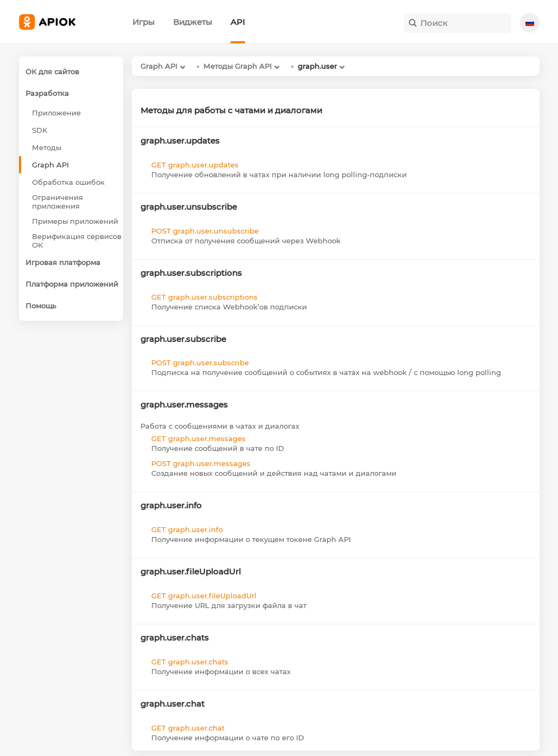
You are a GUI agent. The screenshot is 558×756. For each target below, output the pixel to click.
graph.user (317, 66)
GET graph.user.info (187, 529)
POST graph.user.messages (201, 463)
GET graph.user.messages (198, 438)
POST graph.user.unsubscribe (205, 231)
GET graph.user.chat (188, 728)
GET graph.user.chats (190, 662)
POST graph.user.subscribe (200, 363)
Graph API (159, 66)
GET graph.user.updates (195, 165)
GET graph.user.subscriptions (204, 297)
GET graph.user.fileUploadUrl (204, 596)
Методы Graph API (238, 66)
